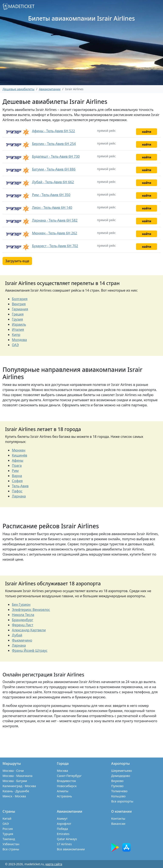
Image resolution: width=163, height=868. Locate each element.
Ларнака (19, 496)
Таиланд (9, 839)
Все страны (11, 849)
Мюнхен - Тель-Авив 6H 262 (55, 233)
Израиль (19, 324)
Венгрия (19, 304)
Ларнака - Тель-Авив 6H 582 (55, 220)
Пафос (17, 491)
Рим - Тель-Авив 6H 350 (51, 195)
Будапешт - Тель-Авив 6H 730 (56, 156)
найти (147, 132)
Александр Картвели (29, 630)
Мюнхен (19, 450)
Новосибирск (67, 786)
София (17, 481)
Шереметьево (122, 771)
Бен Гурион (21, 604)
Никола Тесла (23, 615)
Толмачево (119, 791)
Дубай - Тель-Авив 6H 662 (53, 182)
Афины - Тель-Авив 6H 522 (54, 131)
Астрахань (64, 796)
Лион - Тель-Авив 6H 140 (52, 208)
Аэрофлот (64, 824)
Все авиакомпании (71, 849)
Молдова (19, 340)
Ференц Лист (23, 625)
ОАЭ (15, 345)
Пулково (117, 786)
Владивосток (66, 781)
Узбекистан (11, 844)
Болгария (20, 299)
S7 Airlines (64, 844)
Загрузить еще (17, 261)
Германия (20, 309)
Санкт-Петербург (69, 776)
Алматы (63, 791)
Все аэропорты (122, 801)
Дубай (17, 635)
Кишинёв (20, 455)
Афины (18, 460)
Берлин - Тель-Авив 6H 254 (54, 144)
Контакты (118, 819)
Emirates (63, 834)
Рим (15, 471)
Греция (18, 314)
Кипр (16, 335)
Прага (17, 466)
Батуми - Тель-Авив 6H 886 (54, 169)
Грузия (17, 319)
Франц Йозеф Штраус (30, 650)
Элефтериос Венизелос (31, 610)
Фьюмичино (22, 640)
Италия (18, 329)
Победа (62, 829)
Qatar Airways (67, 839)
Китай (7, 819)
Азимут (62, 819)
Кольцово (118, 796)
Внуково (117, 781)
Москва (62, 771)
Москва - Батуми (15, 781)
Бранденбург (23, 620)
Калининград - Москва (19, 786)
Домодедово (121, 776)
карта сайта (54, 864)
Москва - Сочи (13, 771)
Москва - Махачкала (18, 776)
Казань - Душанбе (16, 791)
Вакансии (118, 824)
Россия (8, 829)
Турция (8, 834)
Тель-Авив (20, 486)
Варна (17, 476)
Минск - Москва (14, 796)
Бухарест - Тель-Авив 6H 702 (55, 246)
